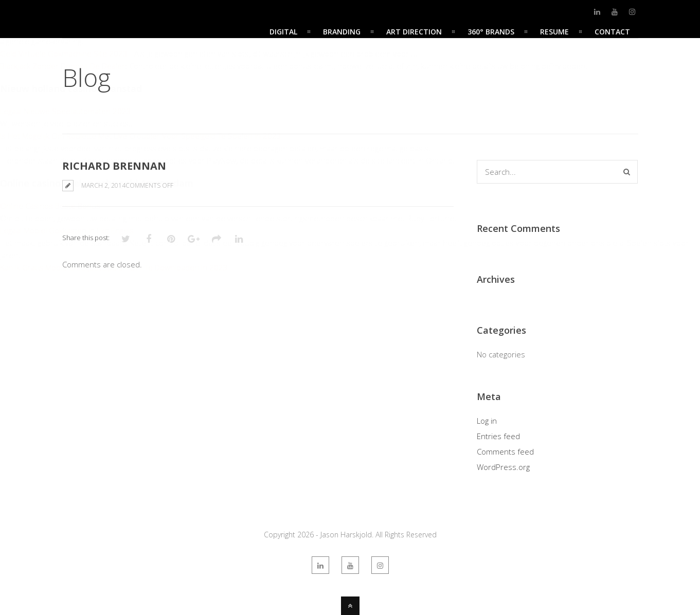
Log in (487, 421)
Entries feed (498, 436)
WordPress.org (503, 467)
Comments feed (505, 451)
